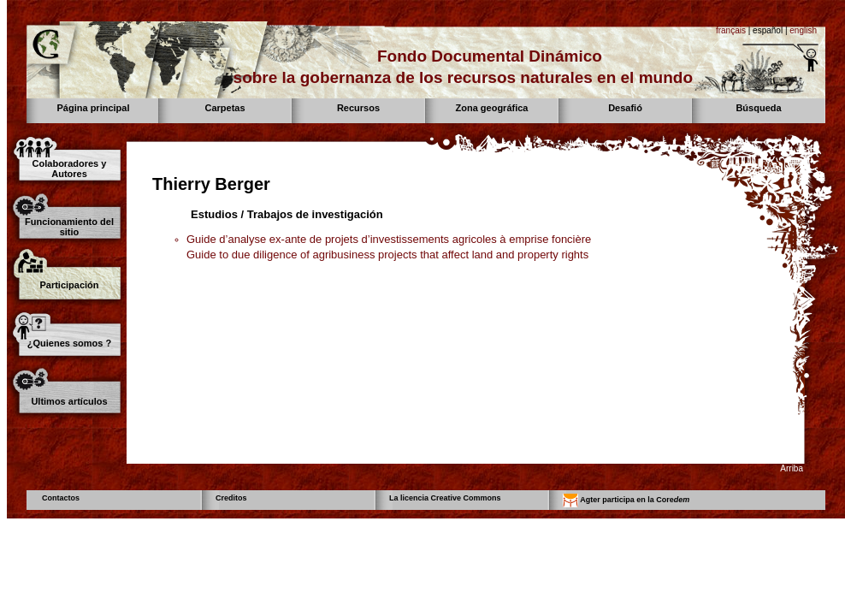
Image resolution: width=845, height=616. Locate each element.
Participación (69, 285)
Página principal (94, 108)
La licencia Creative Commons (445, 498)
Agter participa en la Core (626, 500)
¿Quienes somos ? (69, 343)
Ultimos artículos (69, 401)
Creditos (231, 498)
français (731, 30)
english (803, 30)
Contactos (61, 498)
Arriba (792, 468)
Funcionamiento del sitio (69, 227)
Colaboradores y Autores (70, 169)
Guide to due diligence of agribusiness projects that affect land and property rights (387, 255)
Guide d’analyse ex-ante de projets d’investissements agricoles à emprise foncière (389, 239)
